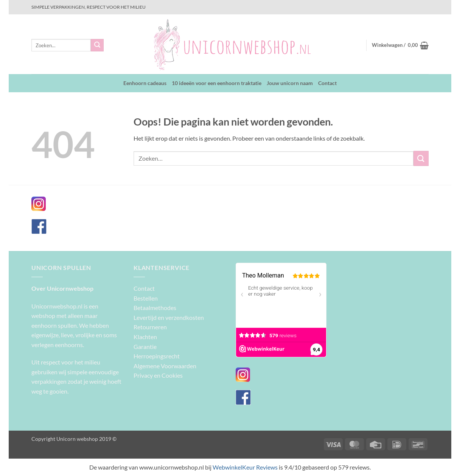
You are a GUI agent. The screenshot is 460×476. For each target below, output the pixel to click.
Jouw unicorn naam (290, 83)
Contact (327, 83)
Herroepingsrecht (157, 356)
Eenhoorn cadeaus (145, 83)
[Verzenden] (97, 45)
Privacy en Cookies (158, 375)
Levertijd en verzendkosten (169, 317)
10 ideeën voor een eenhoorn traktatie (217, 83)
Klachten (145, 337)
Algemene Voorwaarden (165, 366)
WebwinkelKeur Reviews (245, 467)
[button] (400, 45)
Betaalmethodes (155, 308)
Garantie (145, 347)
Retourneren (150, 327)
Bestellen (146, 298)
